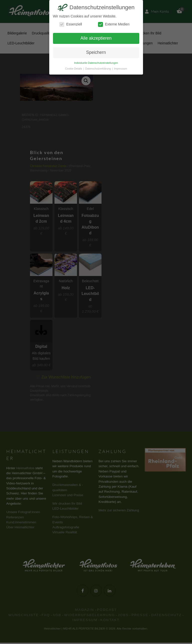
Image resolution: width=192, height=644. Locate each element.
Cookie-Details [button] (74, 69)
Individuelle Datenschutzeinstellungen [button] (96, 63)
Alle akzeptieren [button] (96, 38)
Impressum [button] (120, 69)
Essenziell (71, 24)
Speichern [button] (96, 52)
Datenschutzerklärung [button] (98, 69)
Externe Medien (114, 24)
